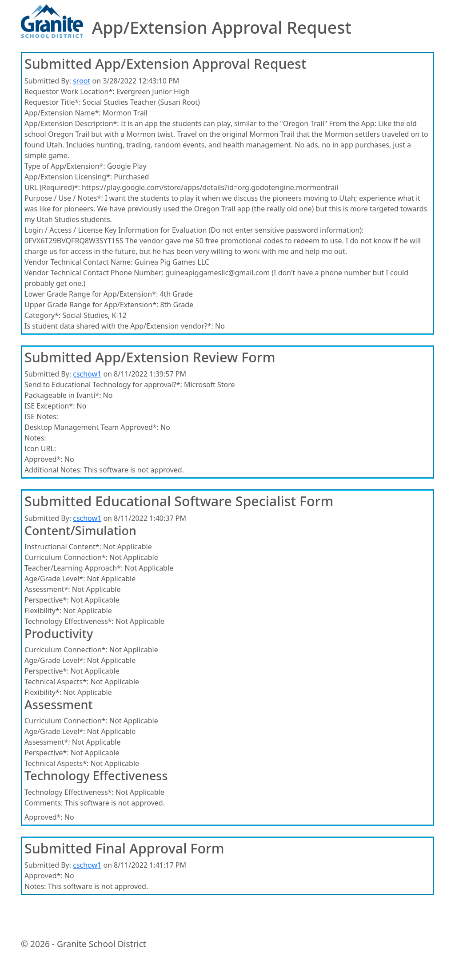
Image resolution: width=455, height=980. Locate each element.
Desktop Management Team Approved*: (92, 427)
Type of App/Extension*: (65, 166)
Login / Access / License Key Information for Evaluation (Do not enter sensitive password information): (194, 230)
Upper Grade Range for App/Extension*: (91, 305)
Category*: (42, 315)
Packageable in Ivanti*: (63, 395)
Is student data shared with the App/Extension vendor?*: (119, 326)
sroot (82, 81)
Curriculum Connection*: (66, 557)
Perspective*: (47, 600)
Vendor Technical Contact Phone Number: (94, 273)
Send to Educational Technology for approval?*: (103, 385)
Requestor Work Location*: (69, 91)
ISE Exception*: (50, 406)
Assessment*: (47, 589)
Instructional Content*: (63, 547)
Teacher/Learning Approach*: (74, 568)
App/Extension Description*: (72, 123)
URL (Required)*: (52, 187)
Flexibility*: (43, 611)
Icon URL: (40, 448)
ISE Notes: (41, 417)
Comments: (44, 803)
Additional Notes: (53, 470)
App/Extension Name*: (63, 113)
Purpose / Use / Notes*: (64, 198)
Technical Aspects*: (56, 682)
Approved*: (44, 459)
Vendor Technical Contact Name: (78, 262)
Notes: (35, 438)
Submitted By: (48, 81)
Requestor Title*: (53, 102)
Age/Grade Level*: (55, 579)
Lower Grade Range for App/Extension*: (91, 294)
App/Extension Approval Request (222, 28)
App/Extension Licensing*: (68, 177)
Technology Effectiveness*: (69, 621)
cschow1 (87, 374)
